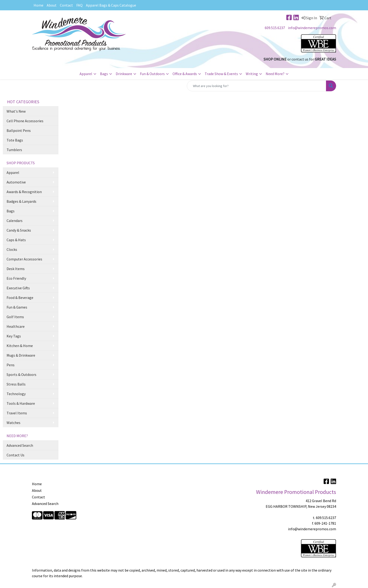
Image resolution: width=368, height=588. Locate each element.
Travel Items (17, 413)
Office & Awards (185, 74)
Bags (104, 74)
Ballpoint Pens (19, 130)
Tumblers (14, 150)
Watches (13, 423)
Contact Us (15, 455)
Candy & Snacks (19, 230)
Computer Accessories (24, 259)
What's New (16, 111)
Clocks (12, 249)
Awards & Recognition (24, 192)
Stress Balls (16, 384)
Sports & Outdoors (21, 374)
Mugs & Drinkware (21, 355)
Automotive (16, 182)
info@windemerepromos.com (312, 28)
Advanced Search (20, 445)
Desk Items (16, 269)
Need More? (275, 74)
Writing (252, 74)
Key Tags (14, 336)
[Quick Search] (257, 86)
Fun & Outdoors (152, 74)
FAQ (79, 5)
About (52, 5)
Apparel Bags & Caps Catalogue (111, 5)
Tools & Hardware (21, 403)
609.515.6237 (275, 28)
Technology (16, 394)
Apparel (86, 74)
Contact (66, 5)
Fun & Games (17, 307)
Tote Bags (15, 140)
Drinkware (124, 74)
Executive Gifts (18, 288)
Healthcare (16, 326)
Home (38, 5)
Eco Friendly (16, 278)
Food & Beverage (20, 298)
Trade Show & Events (221, 74)
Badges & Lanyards (21, 201)
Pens (11, 365)
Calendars (15, 221)
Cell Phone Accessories (25, 121)
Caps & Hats (16, 240)
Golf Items (15, 317)
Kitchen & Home (20, 346)
